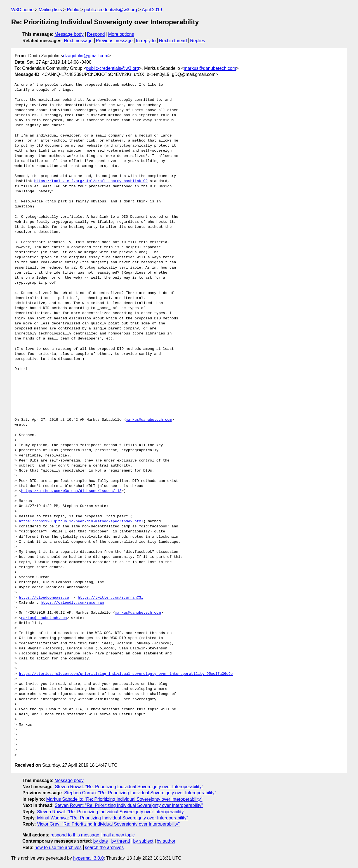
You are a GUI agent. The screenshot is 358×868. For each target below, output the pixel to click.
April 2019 (152, 10)
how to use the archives (58, 847)
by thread (121, 841)
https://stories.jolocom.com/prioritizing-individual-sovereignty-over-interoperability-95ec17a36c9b (126, 674)
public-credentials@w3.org (111, 10)
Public (73, 10)
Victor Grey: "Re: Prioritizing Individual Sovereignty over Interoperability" (108, 824)
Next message (78, 41)
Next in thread (173, 41)
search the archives (104, 847)
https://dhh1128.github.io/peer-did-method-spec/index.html (81, 522)
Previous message (114, 41)
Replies (198, 41)
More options (121, 34)
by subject (143, 841)
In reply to (146, 41)
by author (166, 841)
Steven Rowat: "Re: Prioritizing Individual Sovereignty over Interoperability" (129, 787)
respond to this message (75, 835)
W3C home (22, 10)
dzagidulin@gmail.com (86, 56)
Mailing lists (50, 10)
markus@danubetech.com (210, 68)
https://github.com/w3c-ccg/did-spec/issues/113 (71, 491)
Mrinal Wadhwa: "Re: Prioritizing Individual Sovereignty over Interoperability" (112, 818)
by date (100, 841)
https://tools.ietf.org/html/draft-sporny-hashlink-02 (91, 181)
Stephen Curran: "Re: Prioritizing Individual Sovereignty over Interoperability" (140, 793)
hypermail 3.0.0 (88, 858)
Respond (96, 34)
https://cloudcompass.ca (44, 598)
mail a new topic (119, 835)
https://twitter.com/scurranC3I (110, 598)
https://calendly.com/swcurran (72, 603)
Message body (69, 34)
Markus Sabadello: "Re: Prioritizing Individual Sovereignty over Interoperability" (124, 799)
